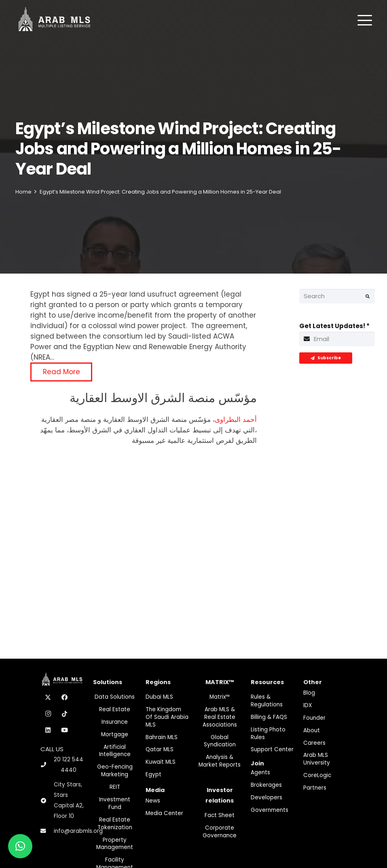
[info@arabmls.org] (47, 831)
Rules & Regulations (267, 701)
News (153, 801)
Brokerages (266, 785)
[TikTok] (65, 714)
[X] (48, 697)
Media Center (164, 813)
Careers (314, 743)
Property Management (115, 844)
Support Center (272, 749)
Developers (266, 797)
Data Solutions (115, 697)
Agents (260, 772)
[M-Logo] (54, 20)
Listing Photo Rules (268, 733)
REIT (115, 787)
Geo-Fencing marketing (115, 771)
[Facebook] (65, 697)
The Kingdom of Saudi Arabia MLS (167, 717)
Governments (270, 810)
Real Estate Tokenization (115, 824)
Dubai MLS (159, 697)
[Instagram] (48, 714)
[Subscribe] (326, 358)
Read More (61, 372)
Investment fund (115, 803)
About (312, 730)
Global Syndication (220, 741)
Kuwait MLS (161, 762)
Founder (314, 718)
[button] (365, 20)
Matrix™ (220, 697)
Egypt (153, 774)
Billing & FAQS (269, 717)
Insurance (115, 722)
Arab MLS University (317, 759)
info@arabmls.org (78, 831)
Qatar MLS (160, 749)
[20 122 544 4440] (47, 765)
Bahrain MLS (162, 737)
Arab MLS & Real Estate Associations (220, 717)
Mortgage (115, 734)
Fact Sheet (220, 815)
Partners (315, 788)
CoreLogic (317, 775)
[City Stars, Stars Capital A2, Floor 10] (47, 801)
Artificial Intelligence (115, 751)
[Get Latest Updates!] (337, 339)
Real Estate (115, 709)
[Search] (337, 296)
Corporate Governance (220, 832)
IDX (308, 705)
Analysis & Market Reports (220, 761)
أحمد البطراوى (236, 419)
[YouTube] (65, 730)
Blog (309, 693)
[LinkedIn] (48, 730)
